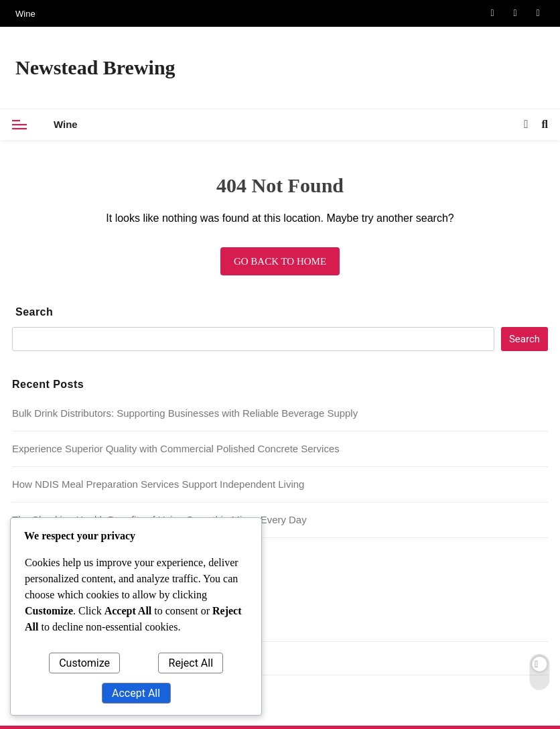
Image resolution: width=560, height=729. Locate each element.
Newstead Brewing (95, 67)
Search (34, 312)
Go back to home (280, 261)
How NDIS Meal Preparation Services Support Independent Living (158, 484)
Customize (84, 663)
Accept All (136, 693)
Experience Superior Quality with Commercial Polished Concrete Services (176, 449)
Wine (25, 14)
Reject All (191, 663)
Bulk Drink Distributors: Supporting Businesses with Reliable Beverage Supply (185, 413)
